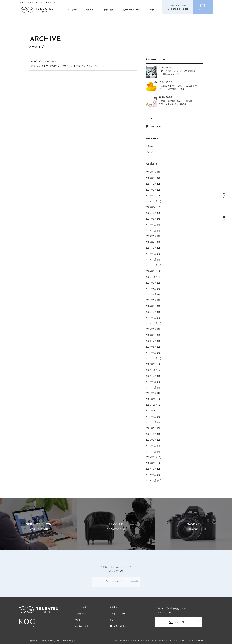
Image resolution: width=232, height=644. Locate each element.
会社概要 (34, 641)
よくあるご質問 (82, 626)
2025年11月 (152, 201)
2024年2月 (151, 312)
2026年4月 (151, 172)
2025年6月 (151, 230)
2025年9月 (151, 213)
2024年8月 (151, 289)
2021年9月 (151, 417)
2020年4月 (151, 480)
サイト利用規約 (69, 641)
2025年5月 (151, 236)
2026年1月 (151, 190)
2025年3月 (151, 248)
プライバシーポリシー (50, 641)
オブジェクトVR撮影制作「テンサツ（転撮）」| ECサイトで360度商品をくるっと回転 (37, 10)
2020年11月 (152, 463)
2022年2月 (151, 387)
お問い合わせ (203, 7)
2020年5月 (151, 475)
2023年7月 (151, 341)
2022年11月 (152, 364)
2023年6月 (151, 347)
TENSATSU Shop (119, 626)
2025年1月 (151, 259)
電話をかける (177, 7)
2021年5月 (151, 428)
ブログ (151, 10)
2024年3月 (151, 306)
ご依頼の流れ (108, 10)
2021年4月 (151, 434)
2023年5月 (151, 353)
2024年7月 (151, 294)
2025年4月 (151, 242)
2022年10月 (152, 370)
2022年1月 (151, 393)
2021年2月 (151, 446)
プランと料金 (71, 10)
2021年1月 (151, 451)
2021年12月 (152, 399)
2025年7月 (151, 225)
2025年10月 (152, 207)
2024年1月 (151, 318)
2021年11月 (152, 405)
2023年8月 (151, 335)
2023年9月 (151, 329)
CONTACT (118, 586)
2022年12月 (152, 358)
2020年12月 (152, 457)
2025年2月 (151, 254)
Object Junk (153, 126)
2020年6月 (151, 469)
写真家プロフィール (131, 10)
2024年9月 (151, 283)
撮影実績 (90, 10)
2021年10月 (152, 411)
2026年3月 (151, 178)
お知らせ (150, 146)
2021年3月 (151, 440)
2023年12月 (152, 323)
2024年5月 (151, 300)
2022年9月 (151, 376)
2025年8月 (151, 219)
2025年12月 (152, 196)
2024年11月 (152, 271)
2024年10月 (152, 277)
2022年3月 (151, 382)
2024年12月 (152, 265)
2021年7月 (151, 422)
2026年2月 (151, 184)
